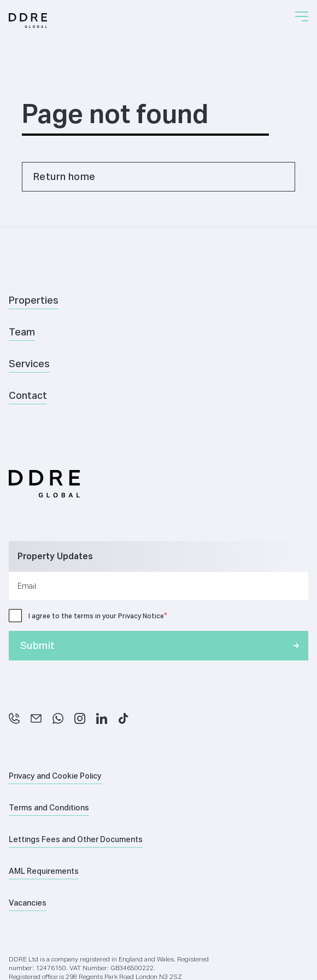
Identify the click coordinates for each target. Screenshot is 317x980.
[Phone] (14, 718)
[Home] (28, 21)
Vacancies (28, 903)
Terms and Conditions (49, 808)
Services (29, 364)
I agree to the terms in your (96, 616)
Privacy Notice (141, 616)
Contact (28, 395)
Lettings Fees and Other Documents (76, 839)
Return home (64, 176)
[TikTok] (124, 718)
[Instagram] (80, 718)
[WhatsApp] (58, 718)
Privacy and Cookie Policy (55, 776)
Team (22, 332)
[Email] (36, 718)
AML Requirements (44, 871)
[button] (302, 16)
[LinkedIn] (102, 718)
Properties (34, 300)
